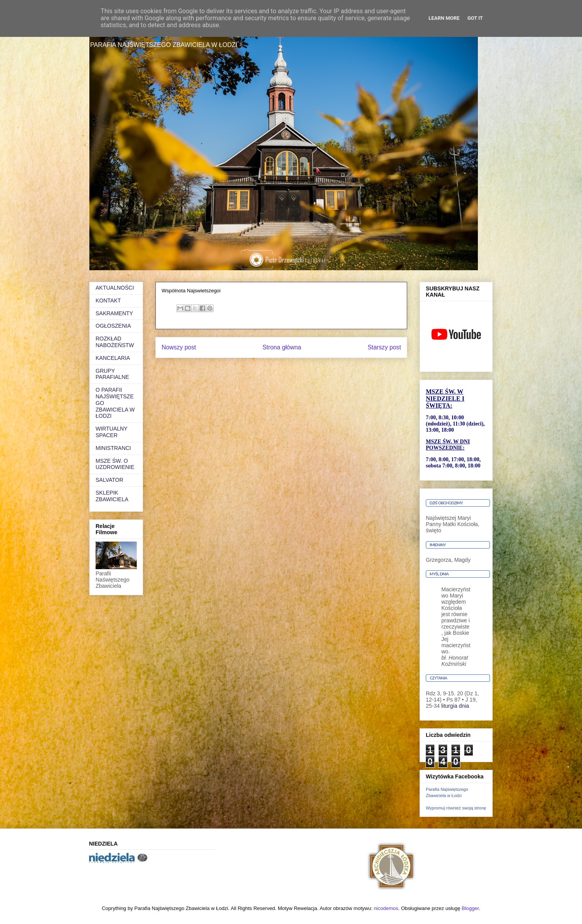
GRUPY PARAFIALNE (112, 374)
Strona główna (282, 347)
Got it (475, 18)
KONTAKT (108, 300)
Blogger (470, 908)
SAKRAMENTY (114, 313)
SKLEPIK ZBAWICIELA (112, 496)
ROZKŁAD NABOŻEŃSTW (115, 342)
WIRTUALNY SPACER (112, 432)
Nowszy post (179, 347)
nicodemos (386, 908)
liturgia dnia (455, 706)
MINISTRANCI (113, 448)
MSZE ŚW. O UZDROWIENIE (115, 464)
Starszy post (384, 347)
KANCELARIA (113, 358)
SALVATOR (109, 480)
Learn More (444, 18)
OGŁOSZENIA (113, 326)
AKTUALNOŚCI (115, 288)
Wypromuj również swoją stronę (456, 808)
